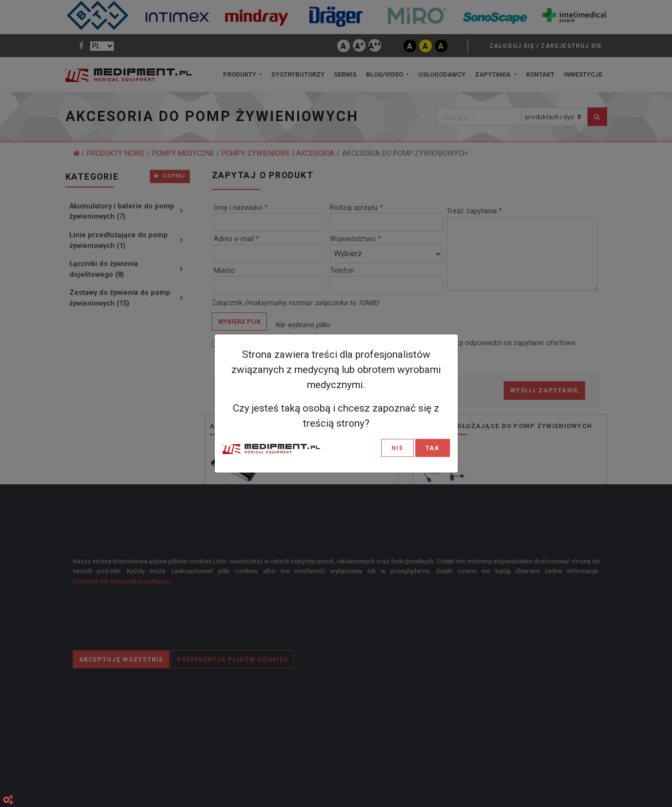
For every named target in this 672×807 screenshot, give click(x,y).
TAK (433, 448)
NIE (397, 448)
